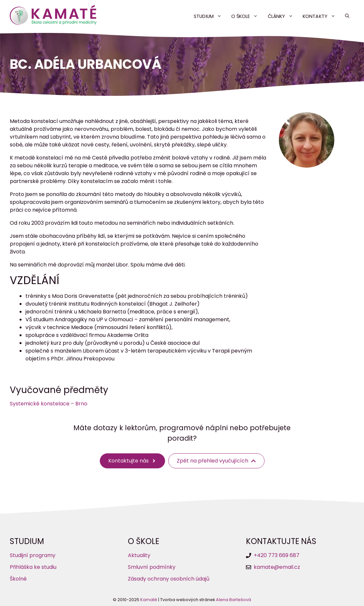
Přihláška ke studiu (33, 567)
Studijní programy (33, 555)
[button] (347, 16)
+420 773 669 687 (277, 555)
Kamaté (149, 600)
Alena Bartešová (234, 600)
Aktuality (139, 555)
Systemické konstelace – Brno (49, 404)
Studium (210, 16)
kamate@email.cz (277, 567)
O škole (247, 16)
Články (283, 16)
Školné (18, 579)
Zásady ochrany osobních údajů (169, 579)
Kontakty (321, 16)
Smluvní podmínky (152, 567)
